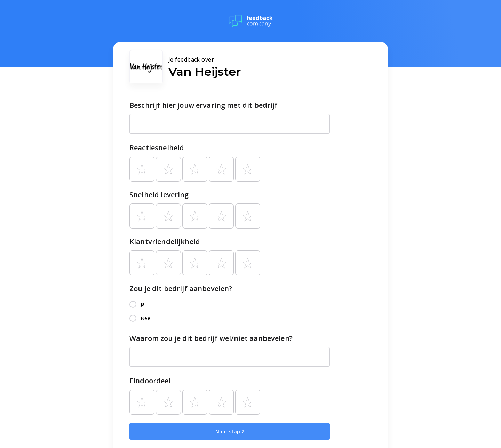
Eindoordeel (150, 381)
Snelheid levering (159, 195)
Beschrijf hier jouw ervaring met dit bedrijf (204, 105)
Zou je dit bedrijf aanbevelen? (181, 289)
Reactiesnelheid (157, 148)
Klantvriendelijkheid (165, 242)
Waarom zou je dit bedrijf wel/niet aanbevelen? (211, 338)
